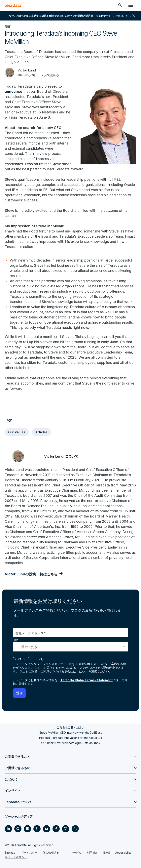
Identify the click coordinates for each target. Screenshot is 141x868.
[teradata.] (14, 5)
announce (14, 91)
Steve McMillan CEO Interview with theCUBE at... (71, 733)
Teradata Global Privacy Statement (87, 680)
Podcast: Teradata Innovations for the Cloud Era (71, 738)
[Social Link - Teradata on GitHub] (18, 829)
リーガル (76, 853)
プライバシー (29, 853)
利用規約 (92, 853)
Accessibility (123, 853)
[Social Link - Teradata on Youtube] (47, 829)
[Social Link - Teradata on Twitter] (37, 829)
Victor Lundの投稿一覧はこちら (31, 574)
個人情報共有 (51, 853)
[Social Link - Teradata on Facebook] (56, 829)
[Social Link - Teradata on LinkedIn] (8, 829)
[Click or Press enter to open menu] (131, 5)
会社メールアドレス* (31, 633)
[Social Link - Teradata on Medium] (27, 829)
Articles (41, 432)
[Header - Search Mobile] (120, 5)
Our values (17, 432)
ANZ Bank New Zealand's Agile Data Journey (70, 743)
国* (17, 640)
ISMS (107, 853)
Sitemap (10, 853)
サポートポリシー (16, 857)
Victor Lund (27, 70)
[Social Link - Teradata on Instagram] (66, 829)
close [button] (134, 16)
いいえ (38, 659)
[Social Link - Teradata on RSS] (75, 829)
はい (21, 659)
